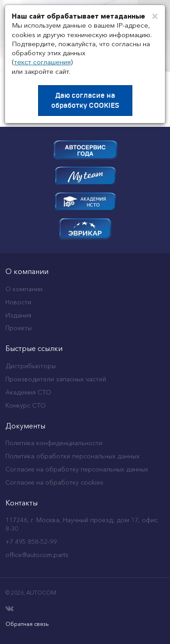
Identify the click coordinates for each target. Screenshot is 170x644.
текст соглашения (42, 62)
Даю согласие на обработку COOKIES (85, 101)
